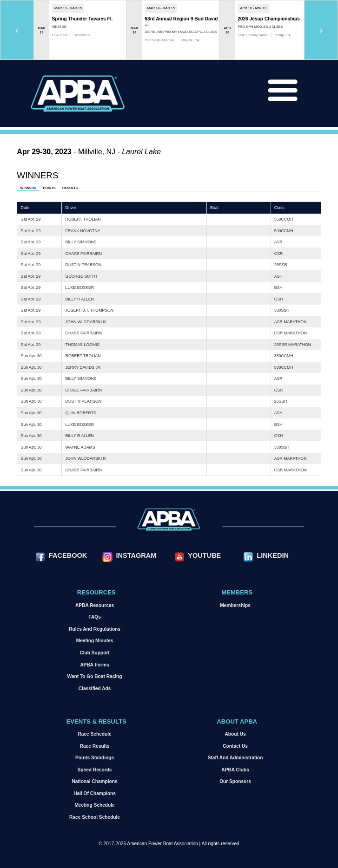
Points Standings (95, 758)
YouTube (204, 555)
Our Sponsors (235, 781)
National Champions (94, 781)
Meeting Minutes (95, 641)
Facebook (68, 555)
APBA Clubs (235, 770)
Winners (28, 188)
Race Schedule (94, 734)
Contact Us (235, 746)
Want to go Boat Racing (95, 676)
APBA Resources (95, 605)
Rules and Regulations (95, 629)
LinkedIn (273, 555)
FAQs (95, 617)
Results (70, 188)
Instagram (136, 555)
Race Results (95, 746)
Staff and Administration (235, 758)
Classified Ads (95, 689)
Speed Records (95, 770)
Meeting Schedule (94, 805)
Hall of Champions (95, 793)
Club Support (94, 653)
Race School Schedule (95, 817)
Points (49, 188)
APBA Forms (94, 665)
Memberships (235, 605)
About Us (235, 734)
